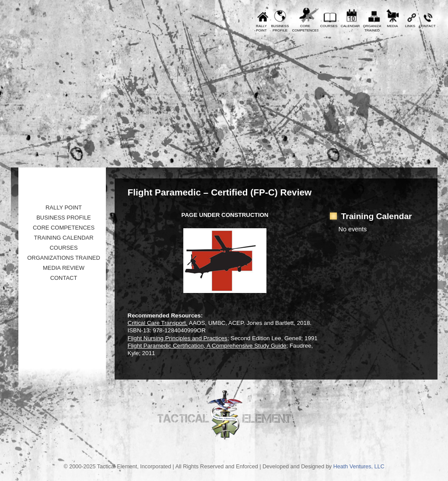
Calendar (350, 26)
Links (410, 26)
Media (392, 26)
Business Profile (64, 218)
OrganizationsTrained (372, 28)
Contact (427, 26)
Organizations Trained (64, 258)
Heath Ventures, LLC (359, 467)
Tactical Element (399, 99)
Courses (329, 26)
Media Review (64, 268)
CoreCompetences (305, 28)
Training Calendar (63, 238)
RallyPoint (261, 28)
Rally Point (64, 207)
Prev (24, 7)
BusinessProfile (280, 28)
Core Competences (64, 228)
